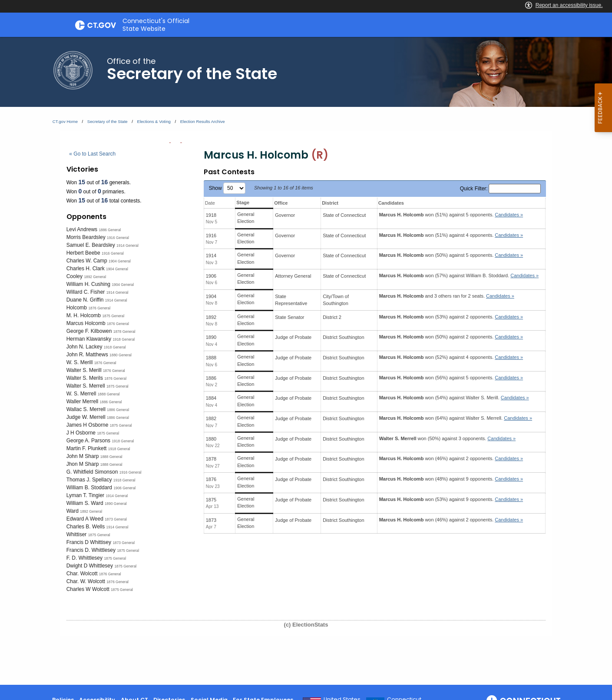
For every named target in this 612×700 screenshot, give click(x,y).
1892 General (95, 277)
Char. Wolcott (82, 574)
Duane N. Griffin (85, 300)
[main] (306, 361)
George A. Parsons (88, 441)
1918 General (124, 339)
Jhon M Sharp (83, 464)
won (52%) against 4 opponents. (451, 357)
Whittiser (77, 534)
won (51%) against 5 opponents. (451, 215)
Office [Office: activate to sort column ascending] (281, 203)
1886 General (110, 230)
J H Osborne (81, 433)
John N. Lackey (84, 347)
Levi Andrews (82, 229)
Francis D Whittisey (89, 542)
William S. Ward (85, 503)
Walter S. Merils (85, 378)
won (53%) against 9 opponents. (451, 499)
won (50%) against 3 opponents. (448, 438)
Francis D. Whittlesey (91, 550)
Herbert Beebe (83, 253)
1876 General (99, 308)
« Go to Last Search (92, 154)
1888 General (109, 394)
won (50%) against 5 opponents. (451, 255)
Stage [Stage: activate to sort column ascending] (243, 202)
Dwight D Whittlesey (90, 566)
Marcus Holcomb (86, 323)
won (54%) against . (454, 398)
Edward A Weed (85, 519)
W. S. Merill (80, 362)
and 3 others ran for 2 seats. (447, 296)
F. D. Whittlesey (84, 558)
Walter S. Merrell (86, 386)
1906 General (124, 488)
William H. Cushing (88, 284)
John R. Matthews (87, 355)
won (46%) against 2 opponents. (451, 458)
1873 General (116, 519)
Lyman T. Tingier (85, 495)
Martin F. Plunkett (87, 448)
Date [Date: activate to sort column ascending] (210, 203)
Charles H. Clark (86, 269)
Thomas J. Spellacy (89, 480)
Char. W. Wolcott (86, 581)
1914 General (127, 245)
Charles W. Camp (87, 261)
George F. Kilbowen (89, 331)
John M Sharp (83, 456)
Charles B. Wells (86, 527)
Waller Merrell (83, 401)
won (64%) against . (456, 418)
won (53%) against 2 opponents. (451, 317)
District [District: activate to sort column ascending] (330, 203)
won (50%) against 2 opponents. (451, 337)
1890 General (116, 504)
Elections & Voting (154, 121)
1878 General (124, 332)
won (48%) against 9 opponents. (451, 479)
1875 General (113, 316)
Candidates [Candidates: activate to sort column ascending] (391, 203)
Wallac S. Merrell (86, 409)
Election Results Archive (203, 121)
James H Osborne (88, 425)
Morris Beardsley (86, 237)
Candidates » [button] (509, 215)
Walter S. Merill (84, 370)
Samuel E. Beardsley (91, 245)
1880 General (121, 355)
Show (227, 188)
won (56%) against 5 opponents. (451, 378)
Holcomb (77, 308)
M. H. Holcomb (84, 315)
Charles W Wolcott (88, 589)
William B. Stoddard (89, 488)
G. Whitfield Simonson (92, 472)
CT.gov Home (65, 121)
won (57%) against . (459, 275)
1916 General (118, 238)
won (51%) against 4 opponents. (451, 235)
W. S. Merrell (81, 394)
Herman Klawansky (89, 339)
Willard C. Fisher (86, 292)
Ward (73, 511)
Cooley (74, 276)
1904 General (120, 261)
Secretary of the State (108, 121)
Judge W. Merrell (86, 417)
